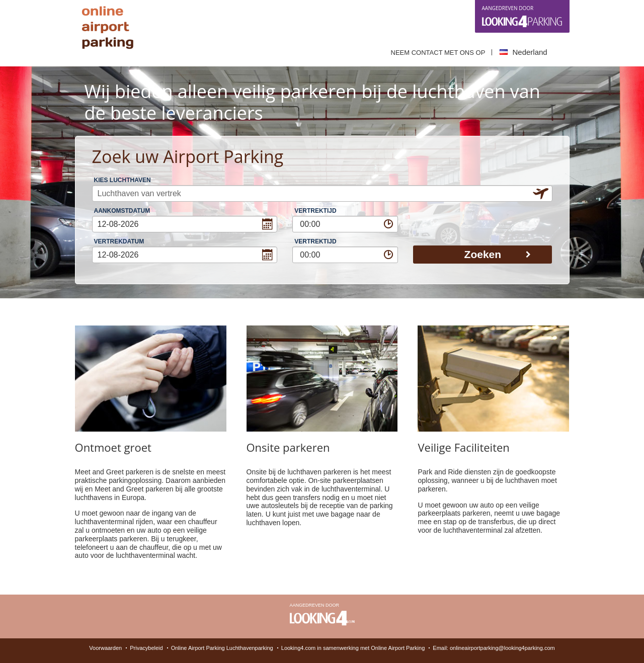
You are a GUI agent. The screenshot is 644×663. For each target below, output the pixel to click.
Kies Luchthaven (123, 180)
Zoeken (498, 254)
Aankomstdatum (122, 211)
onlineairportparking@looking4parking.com (502, 648)
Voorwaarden (105, 648)
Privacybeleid (146, 648)
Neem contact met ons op (438, 53)
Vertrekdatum (119, 241)
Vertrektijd (315, 211)
